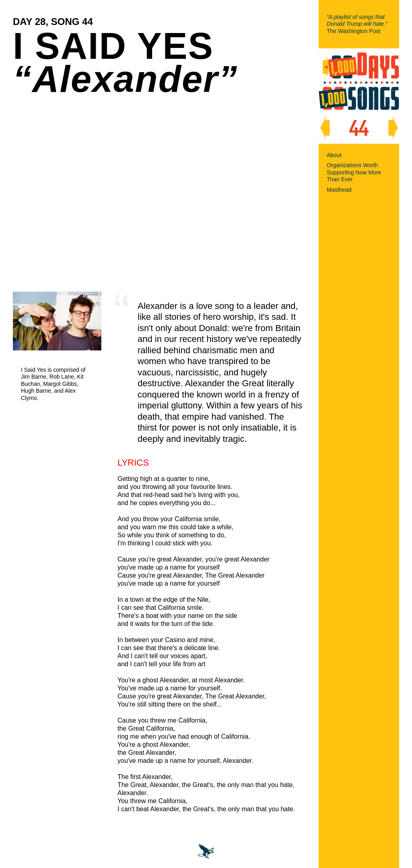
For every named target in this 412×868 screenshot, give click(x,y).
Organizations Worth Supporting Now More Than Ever (354, 172)
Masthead (339, 190)
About (334, 155)
